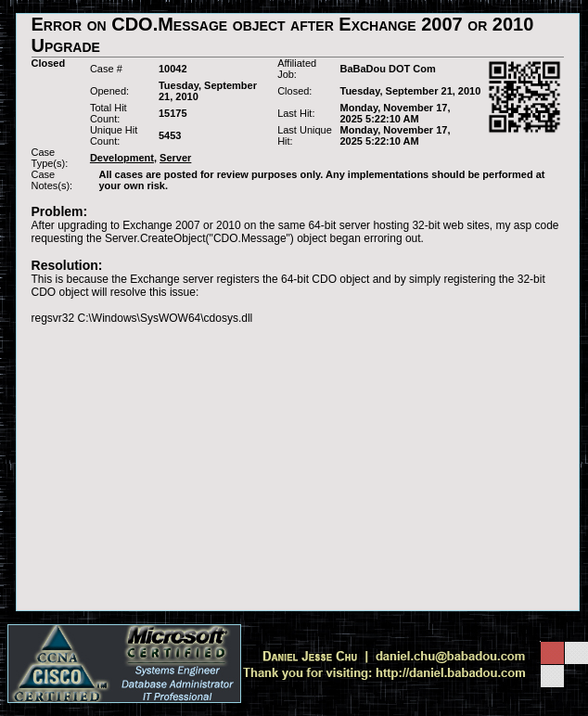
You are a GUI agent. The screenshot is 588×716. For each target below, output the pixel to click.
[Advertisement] (298, 467)
